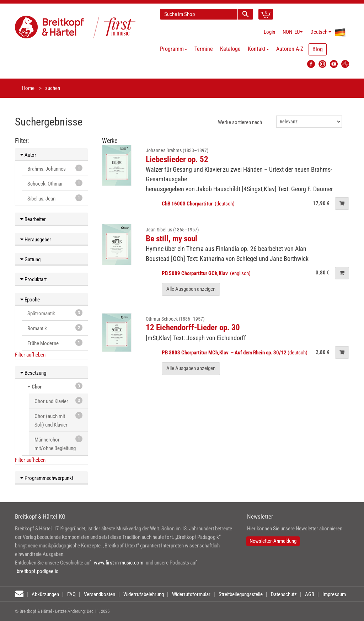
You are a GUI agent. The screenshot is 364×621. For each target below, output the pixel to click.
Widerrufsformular (191, 594)
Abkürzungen (45, 594)
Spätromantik (55, 313)
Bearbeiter (33, 219)
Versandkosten (100, 594)
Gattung (30, 259)
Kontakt (258, 49)
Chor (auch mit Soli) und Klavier (58, 420)
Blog (318, 49)
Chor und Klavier (58, 401)
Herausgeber (36, 240)
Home (28, 88)
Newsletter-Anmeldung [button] (273, 541)
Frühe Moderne (55, 343)
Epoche (30, 300)
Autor (28, 155)
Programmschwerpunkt (47, 478)
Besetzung (33, 373)
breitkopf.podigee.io (38, 571)
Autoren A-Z (290, 49)
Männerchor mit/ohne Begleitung (58, 443)
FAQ (71, 594)
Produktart (33, 279)
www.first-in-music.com (119, 563)
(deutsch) (198, 204)
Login (269, 32)
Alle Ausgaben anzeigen (191, 289)
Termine (204, 49)
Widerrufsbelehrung (144, 594)
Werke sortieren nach (240, 122)
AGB (310, 594)
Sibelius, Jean (55, 198)
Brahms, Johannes (55, 168)
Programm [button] (174, 49)
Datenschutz (284, 594)
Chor (37, 387)
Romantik (55, 328)
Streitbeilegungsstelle (241, 594)
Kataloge (230, 49)
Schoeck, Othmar (55, 183)
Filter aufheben (30, 355)
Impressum (334, 594)
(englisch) (206, 273)
